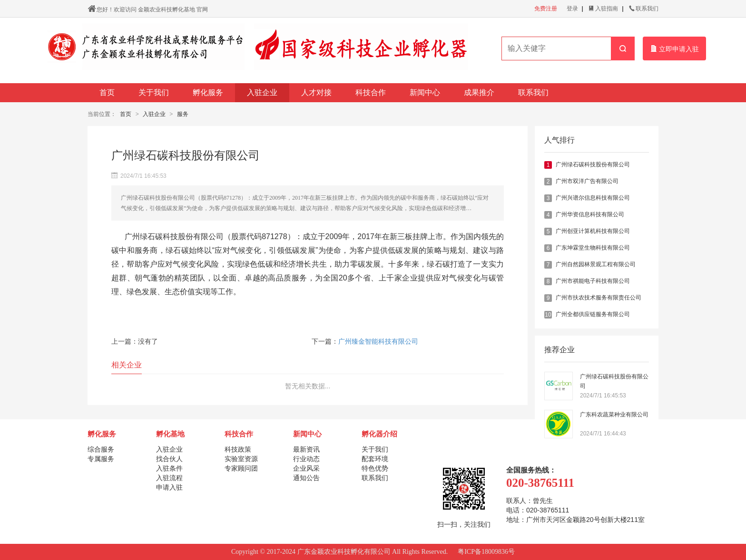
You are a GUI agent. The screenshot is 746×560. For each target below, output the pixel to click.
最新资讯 (306, 449)
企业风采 (306, 468)
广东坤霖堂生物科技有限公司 (593, 248)
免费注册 (546, 9)
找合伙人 (169, 459)
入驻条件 (169, 468)
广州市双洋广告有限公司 (587, 181)
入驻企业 (262, 92)
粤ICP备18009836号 (486, 552)
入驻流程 (169, 478)
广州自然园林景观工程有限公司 (596, 264)
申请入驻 (169, 487)
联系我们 (644, 9)
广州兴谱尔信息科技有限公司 (593, 198)
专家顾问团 (241, 468)
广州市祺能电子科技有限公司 (593, 281)
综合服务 (101, 449)
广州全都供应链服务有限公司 (593, 314)
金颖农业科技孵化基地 (167, 10)
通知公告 (306, 478)
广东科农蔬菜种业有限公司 (614, 415)
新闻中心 (425, 92)
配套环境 (375, 459)
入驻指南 (603, 9)
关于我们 (154, 92)
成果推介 (479, 92)
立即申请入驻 (675, 49)
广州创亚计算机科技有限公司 (593, 231)
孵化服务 (208, 92)
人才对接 (316, 92)
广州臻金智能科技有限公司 (378, 342)
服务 (183, 114)
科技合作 (371, 92)
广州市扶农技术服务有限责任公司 (599, 298)
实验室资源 (241, 459)
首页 (107, 92)
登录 (572, 9)
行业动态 (306, 459)
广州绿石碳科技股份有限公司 (593, 164)
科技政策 (238, 449)
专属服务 (101, 459)
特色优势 (375, 468)
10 (548, 315)
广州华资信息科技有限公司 (590, 214)
